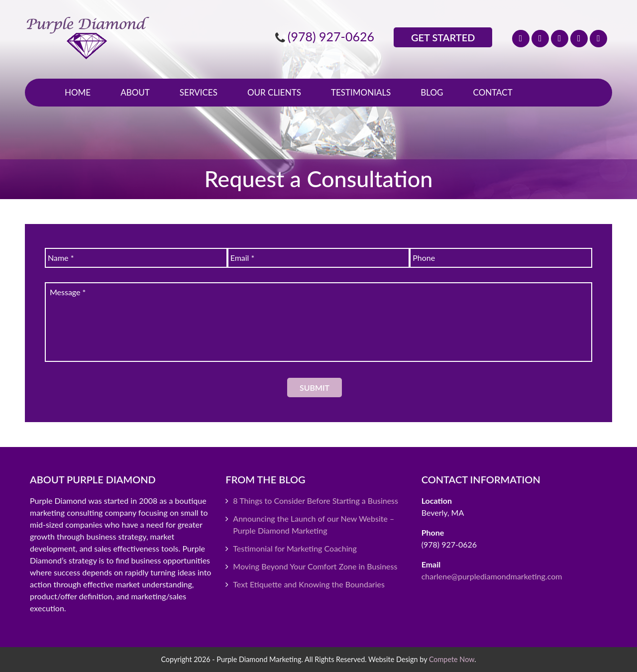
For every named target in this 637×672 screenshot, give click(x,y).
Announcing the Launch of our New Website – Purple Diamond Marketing (314, 524)
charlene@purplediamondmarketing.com (492, 576)
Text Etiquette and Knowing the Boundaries (309, 584)
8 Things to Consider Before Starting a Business (316, 501)
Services (199, 92)
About (135, 92)
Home (78, 92)
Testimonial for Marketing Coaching (295, 548)
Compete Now (452, 659)
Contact (493, 92)
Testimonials (361, 92)
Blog (432, 92)
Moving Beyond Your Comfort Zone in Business (315, 566)
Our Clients (274, 92)
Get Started (443, 37)
